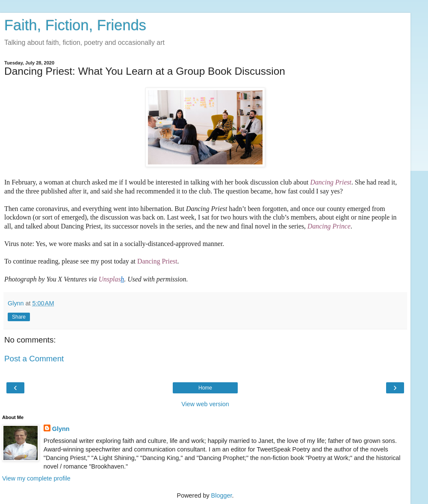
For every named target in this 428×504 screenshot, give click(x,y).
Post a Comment (34, 359)
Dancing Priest (157, 261)
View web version (205, 404)
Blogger (222, 495)
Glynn (61, 429)
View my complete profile (36, 478)
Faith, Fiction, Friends (75, 25)
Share (19, 317)
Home (205, 388)
